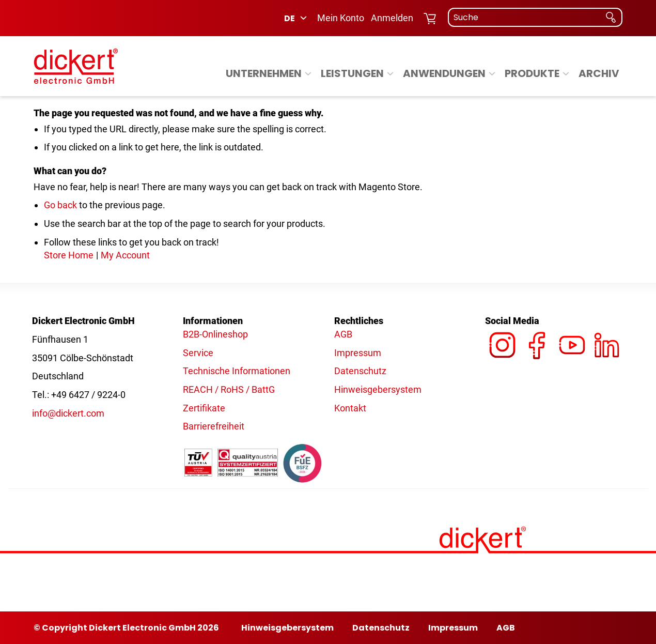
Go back (60, 205)
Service (198, 353)
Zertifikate (204, 408)
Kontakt (350, 408)
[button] (296, 18)
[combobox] (535, 17)
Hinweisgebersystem (378, 389)
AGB (343, 334)
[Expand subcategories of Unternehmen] (308, 74)
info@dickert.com (68, 413)
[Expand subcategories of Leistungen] (390, 74)
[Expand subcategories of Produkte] (566, 74)
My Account (125, 255)
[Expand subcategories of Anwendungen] (492, 74)
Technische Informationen (237, 371)
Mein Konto (341, 18)
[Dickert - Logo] (76, 66)
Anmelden (392, 18)
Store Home (69, 255)
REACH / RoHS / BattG (229, 389)
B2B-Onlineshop (215, 334)
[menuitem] (270, 73)
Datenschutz (360, 371)
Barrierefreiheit (214, 426)
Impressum (358, 353)
